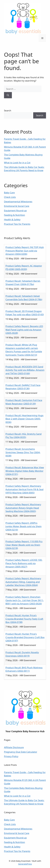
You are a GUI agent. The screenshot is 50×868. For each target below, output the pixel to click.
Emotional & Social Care (17, 206)
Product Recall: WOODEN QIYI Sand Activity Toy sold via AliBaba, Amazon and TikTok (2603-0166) (25, 370)
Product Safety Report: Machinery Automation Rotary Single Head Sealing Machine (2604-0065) (23, 508)
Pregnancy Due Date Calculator (21, 752)
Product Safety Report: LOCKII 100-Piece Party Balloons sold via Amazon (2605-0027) (24, 563)
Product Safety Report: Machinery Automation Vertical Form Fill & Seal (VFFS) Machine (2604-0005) (24, 489)
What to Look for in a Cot (17, 163)
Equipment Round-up (15, 210)
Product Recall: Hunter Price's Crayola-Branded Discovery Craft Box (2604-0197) (25, 637)
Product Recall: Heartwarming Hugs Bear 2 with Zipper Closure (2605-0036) (24, 419)
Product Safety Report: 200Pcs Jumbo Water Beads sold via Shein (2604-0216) (24, 526)
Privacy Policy (11, 756)
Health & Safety (12, 219)
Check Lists (10, 197)
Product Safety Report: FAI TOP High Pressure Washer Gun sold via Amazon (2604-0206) (25, 251)
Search (8, 110)
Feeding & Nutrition (14, 215)
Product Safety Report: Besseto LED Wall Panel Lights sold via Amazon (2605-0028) (24, 330)
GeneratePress (25, 864)
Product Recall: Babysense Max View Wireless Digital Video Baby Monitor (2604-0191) (25, 471)
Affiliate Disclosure (14, 747)
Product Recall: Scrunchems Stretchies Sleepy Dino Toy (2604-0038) (23, 452)
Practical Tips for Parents (17, 224)
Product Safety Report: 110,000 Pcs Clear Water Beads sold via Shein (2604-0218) (24, 545)
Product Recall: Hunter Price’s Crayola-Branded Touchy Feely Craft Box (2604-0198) (24, 619)
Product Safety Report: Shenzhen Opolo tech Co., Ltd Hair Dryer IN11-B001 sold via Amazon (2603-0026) (25, 600)
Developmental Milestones (18, 202)
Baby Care (9, 193)
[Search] (8, 95)
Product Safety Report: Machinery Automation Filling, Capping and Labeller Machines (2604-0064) (23, 582)
